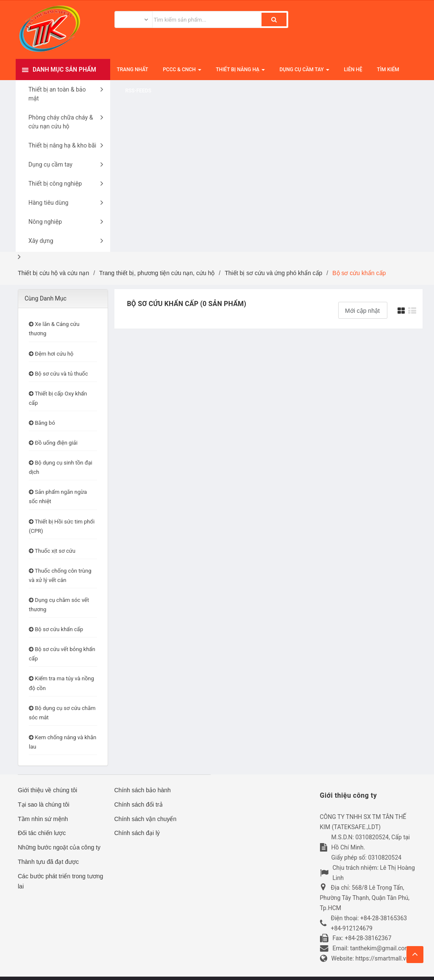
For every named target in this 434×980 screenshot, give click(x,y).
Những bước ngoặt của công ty (59, 847)
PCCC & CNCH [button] (182, 73)
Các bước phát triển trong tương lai (60, 881)
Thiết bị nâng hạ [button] (240, 73)
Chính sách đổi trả (139, 805)
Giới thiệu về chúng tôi (47, 790)
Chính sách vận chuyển (146, 819)
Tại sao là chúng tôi (44, 805)
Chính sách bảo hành (143, 790)
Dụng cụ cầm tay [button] (305, 73)
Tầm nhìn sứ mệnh (43, 819)
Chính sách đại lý (137, 833)
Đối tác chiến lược (42, 833)
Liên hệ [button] (353, 70)
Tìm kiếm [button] (388, 70)
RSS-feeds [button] (138, 91)
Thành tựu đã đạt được (48, 862)
